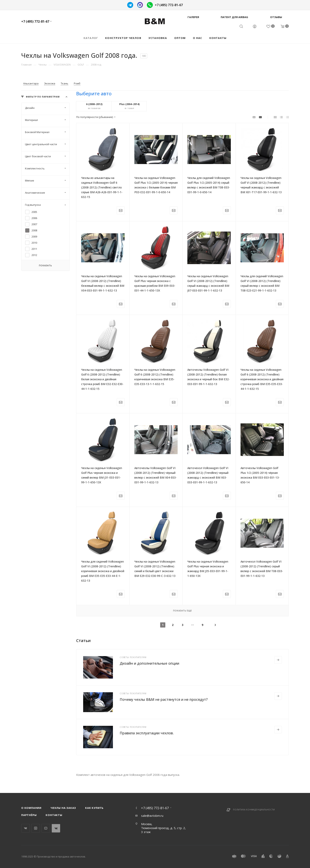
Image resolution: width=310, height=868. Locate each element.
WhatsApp (56, 828)
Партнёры (29, 815)
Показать (45, 265)
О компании (31, 808)
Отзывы (276, 17)
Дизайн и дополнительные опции (149, 663)
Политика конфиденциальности (254, 810)
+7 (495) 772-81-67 (169, 5)
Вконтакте (26, 828)
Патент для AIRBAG (234, 17)
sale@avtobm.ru (152, 816)
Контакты (54, 815)
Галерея (193, 17)
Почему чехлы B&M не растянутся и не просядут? (164, 699)
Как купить (94, 808)
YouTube (46, 828)
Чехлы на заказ (63, 808)
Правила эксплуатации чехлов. (147, 733)
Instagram (36, 828)
